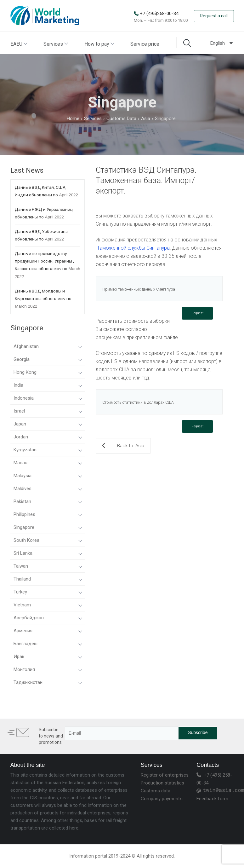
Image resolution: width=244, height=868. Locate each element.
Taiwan (48, 566)
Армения (48, 631)
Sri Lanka (48, 553)
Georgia (48, 359)
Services (55, 44)
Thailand (48, 579)
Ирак (48, 657)
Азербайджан (48, 618)
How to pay (99, 44)
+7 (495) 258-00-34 (214, 779)
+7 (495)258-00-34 (159, 14)
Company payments (162, 799)
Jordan (48, 437)
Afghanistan (48, 346)
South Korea (48, 540)
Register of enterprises (165, 775)
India (48, 385)
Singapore (48, 527)
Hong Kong (48, 372)
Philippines (48, 514)
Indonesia (48, 398)
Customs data (156, 791)
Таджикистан (48, 682)
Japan (48, 424)
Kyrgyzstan (48, 450)
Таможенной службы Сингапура (133, 248)
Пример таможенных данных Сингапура (139, 289)
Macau (48, 463)
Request (197, 313)
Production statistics (162, 783)
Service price (145, 44)
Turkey (48, 592)
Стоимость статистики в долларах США (138, 402)
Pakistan (48, 501)
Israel (48, 411)
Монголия (48, 669)
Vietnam (48, 605)
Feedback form (212, 799)
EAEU (19, 44)
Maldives (48, 489)
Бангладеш (48, 644)
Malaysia (48, 476)
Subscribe (198, 732)
